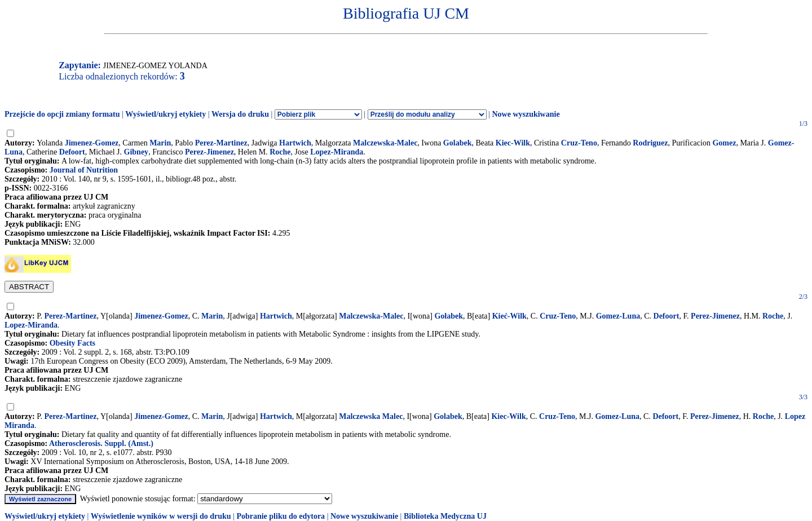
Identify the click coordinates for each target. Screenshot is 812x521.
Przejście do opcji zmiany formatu (62, 114)
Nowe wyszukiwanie (526, 114)
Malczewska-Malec (385, 143)
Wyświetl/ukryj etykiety (166, 114)
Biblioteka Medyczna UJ (445, 516)
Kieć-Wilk (509, 316)
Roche (280, 152)
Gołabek (449, 316)
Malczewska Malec (371, 416)
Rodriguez (650, 143)
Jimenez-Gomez (92, 143)
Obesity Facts (72, 343)
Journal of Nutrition (84, 170)
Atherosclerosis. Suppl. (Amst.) (101, 443)
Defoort (72, 152)
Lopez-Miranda (337, 152)
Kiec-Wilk (513, 143)
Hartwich (295, 143)
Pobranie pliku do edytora (281, 516)
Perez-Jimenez (209, 152)
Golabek (458, 143)
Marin (160, 143)
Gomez (724, 143)
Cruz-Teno (579, 143)
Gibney (136, 152)
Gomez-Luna (618, 316)
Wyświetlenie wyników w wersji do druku (161, 516)
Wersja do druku (240, 114)
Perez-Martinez (221, 143)
